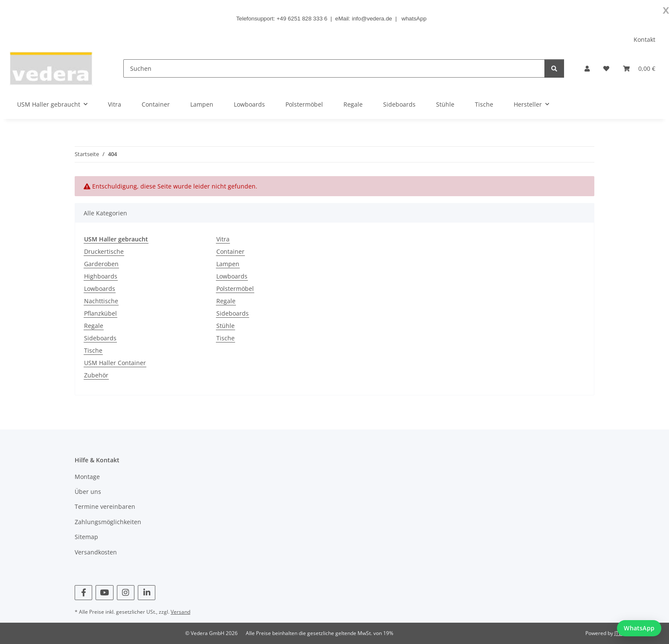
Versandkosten (96, 552)
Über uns (88, 492)
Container (230, 251)
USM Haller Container (115, 363)
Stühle (225, 326)
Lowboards (100, 289)
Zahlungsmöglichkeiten (108, 522)
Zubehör (96, 375)
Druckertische (104, 251)
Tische (93, 350)
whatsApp (414, 19)
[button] (587, 68)
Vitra (223, 239)
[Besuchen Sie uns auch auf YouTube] (104, 593)
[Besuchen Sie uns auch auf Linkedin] (147, 593)
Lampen (228, 264)
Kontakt (644, 39)
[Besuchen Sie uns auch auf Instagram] (126, 593)
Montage (87, 477)
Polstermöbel (235, 289)
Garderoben (101, 264)
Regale (94, 326)
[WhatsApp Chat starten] (639, 628)
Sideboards (100, 338)
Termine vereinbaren (105, 506)
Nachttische (101, 301)
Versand (180, 612)
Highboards (101, 276)
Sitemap (86, 537)
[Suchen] (334, 68)
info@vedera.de (372, 19)
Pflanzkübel (100, 313)
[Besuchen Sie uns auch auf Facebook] (83, 593)
